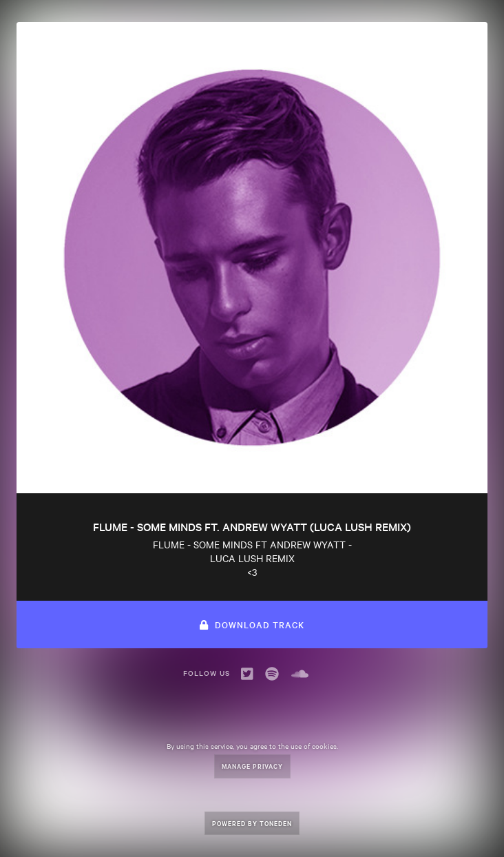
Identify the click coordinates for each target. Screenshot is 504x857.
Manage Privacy (252, 766)
